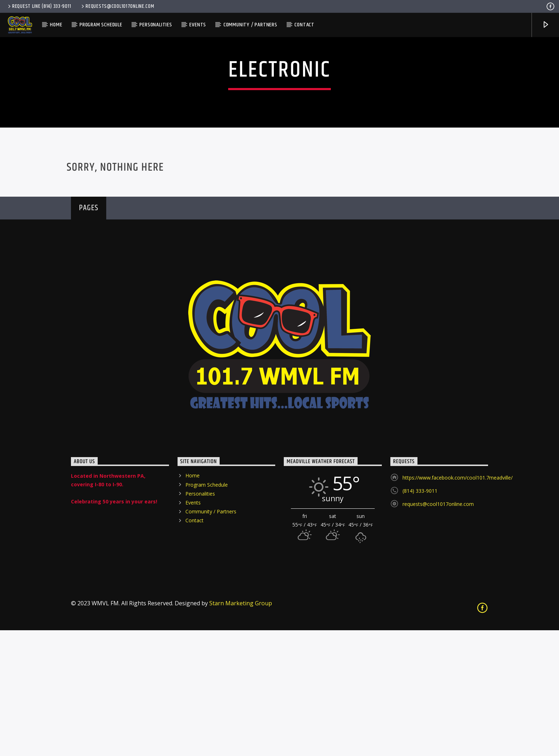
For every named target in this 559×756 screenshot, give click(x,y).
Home (56, 25)
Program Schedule (101, 25)
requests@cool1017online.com (117, 6)
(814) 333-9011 (420, 617)
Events (198, 25)
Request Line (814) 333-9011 (39, 6)
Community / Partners (250, 25)
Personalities (156, 25)
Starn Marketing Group (241, 729)
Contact (304, 25)
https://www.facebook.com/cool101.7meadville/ (458, 604)
